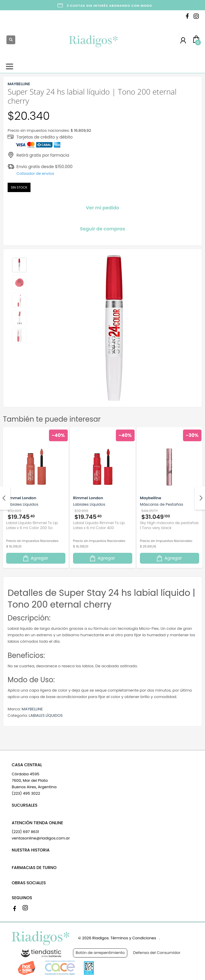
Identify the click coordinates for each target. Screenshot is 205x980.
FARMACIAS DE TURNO (34, 868)
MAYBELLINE (32, 709)
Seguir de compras (103, 229)
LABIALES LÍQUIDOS (46, 715)
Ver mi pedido (103, 208)
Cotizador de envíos (35, 173)
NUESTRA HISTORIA (31, 850)
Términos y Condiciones (133, 938)
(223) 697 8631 (25, 832)
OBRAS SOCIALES (29, 883)
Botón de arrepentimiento (100, 953)
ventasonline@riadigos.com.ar (41, 838)
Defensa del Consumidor (157, 953)
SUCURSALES (25, 805)
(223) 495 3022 (26, 793)
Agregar (35, 558)
